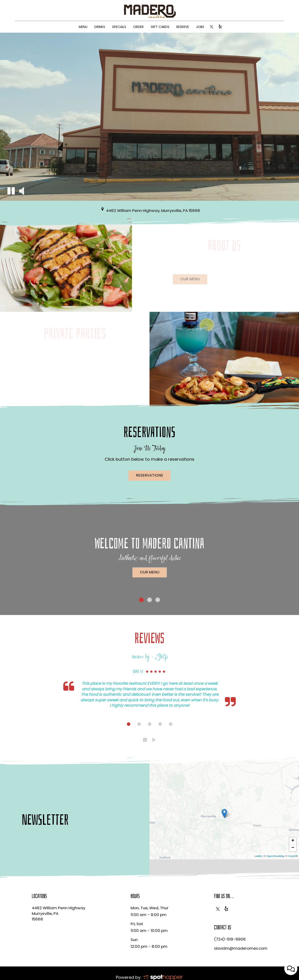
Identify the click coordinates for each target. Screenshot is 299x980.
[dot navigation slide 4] (160, 724)
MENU (83, 27)
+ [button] (293, 841)
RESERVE (183, 27)
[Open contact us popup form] (291, 969)
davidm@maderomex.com (241, 948)
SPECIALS (119, 27)
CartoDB (293, 856)
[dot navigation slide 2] (139, 724)
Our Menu (150, 572)
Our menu (186, 280)
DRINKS (100, 27)
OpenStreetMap (276, 856)
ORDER (138, 27)
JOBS (200, 27)
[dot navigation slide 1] (129, 724)
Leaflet (258, 856)
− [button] (293, 848)
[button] (11, 191)
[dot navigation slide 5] (171, 724)
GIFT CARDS (160, 27)
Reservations (149, 475)
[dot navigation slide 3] (150, 724)
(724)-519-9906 (230, 939)
